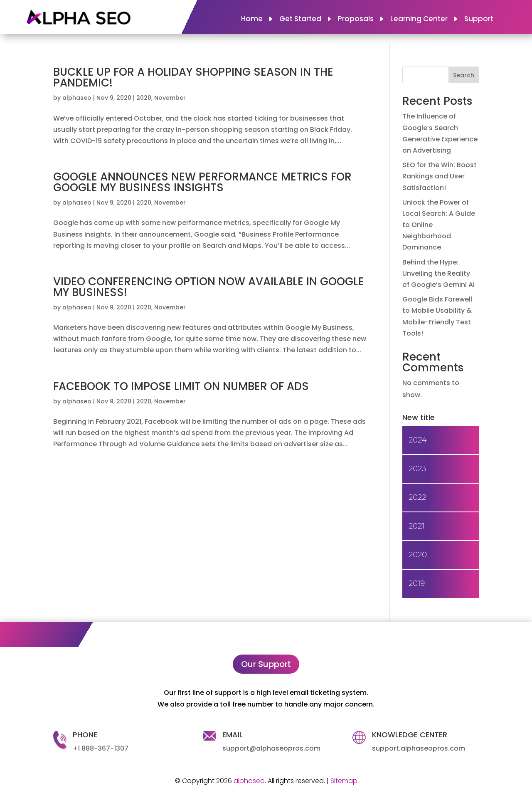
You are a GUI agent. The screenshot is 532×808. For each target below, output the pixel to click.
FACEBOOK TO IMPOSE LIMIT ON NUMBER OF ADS (181, 386)
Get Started (300, 20)
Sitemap (344, 781)
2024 (417, 440)
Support (479, 20)
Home (252, 20)
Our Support (266, 664)
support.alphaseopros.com (419, 748)
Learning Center (419, 20)
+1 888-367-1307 (101, 748)
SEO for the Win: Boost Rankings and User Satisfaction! (440, 176)
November (170, 98)
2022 (417, 497)
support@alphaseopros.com (271, 748)
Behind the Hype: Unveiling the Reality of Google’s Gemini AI (438, 273)
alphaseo (77, 98)
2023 (417, 469)
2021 (416, 526)
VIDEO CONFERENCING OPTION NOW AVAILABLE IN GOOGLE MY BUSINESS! (209, 287)
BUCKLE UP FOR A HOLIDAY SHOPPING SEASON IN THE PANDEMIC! (193, 77)
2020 (144, 98)
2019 (417, 583)
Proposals (356, 20)
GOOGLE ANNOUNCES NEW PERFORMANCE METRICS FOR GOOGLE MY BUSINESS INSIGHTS (202, 182)
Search (464, 75)
